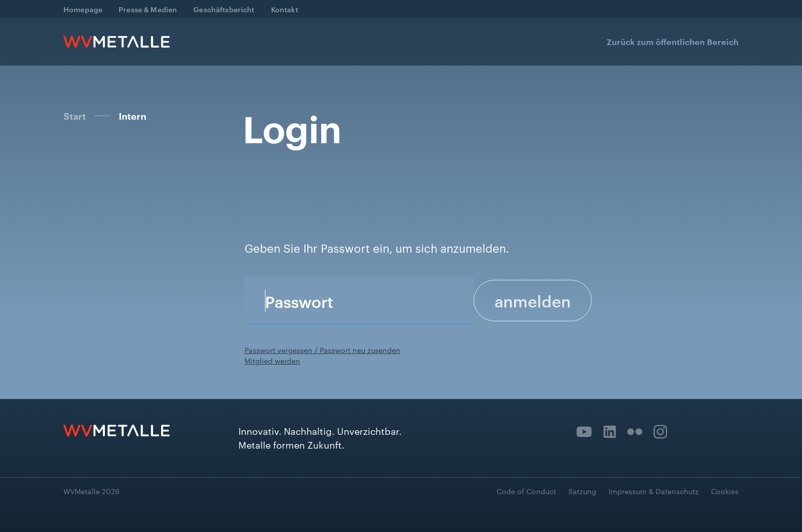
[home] (117, 42)
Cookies (725, 491)
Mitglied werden (272, 361)
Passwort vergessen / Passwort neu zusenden (322, 350)
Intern (132, 116)
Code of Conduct (526, 491)
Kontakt (285, 9)
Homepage (83, 9)
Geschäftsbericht (224, 9)
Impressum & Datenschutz (654, 491)
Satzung (582, 491)
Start (75, 116)
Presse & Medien (148, 9)
